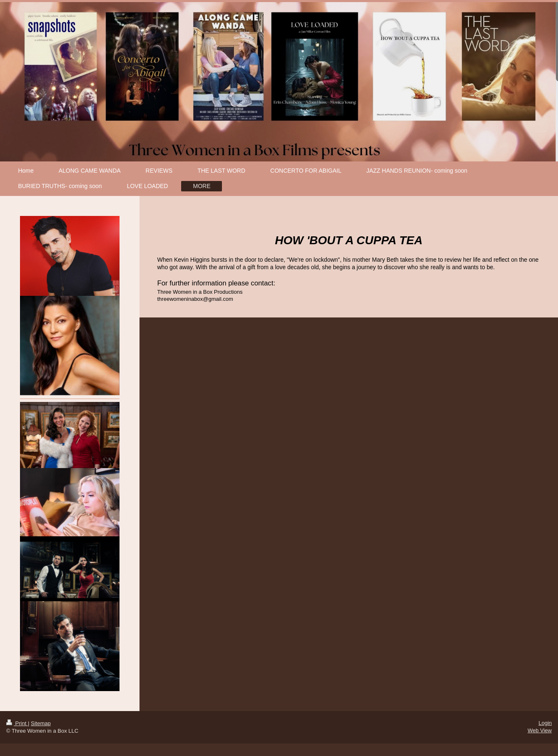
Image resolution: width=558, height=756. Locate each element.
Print (17, 723)
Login (545, 723)
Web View (540, 730)
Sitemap (41, 723)
